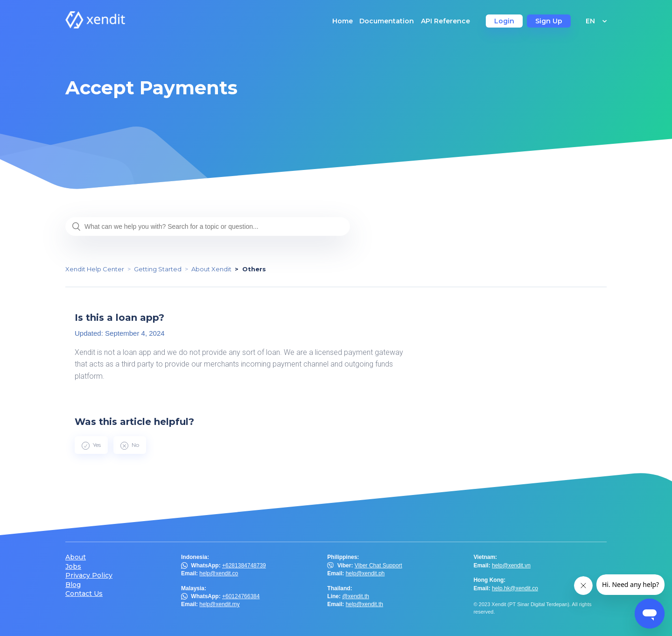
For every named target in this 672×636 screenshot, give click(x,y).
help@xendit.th (364, 604)
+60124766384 (241, 596)
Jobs (73, 567)
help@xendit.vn (511, 565)
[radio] (91, 445)
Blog (73, 585)
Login (504, 21)
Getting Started (158, 269)
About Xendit (211, 269)
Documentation (387, 21)
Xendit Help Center (95, 269)
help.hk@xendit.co (515, 588)
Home (343, 21)
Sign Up (549, 21)
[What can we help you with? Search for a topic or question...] (208, 226)
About (76, 557)
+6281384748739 (244, 565)
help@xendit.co (219, 573)
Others (254, 269)
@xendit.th (356, 596)
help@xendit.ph (365, 573)
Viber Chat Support (378, 565)
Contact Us (84, 594)
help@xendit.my (219, 604)
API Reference (445, 21)
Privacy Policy (89, 576)
